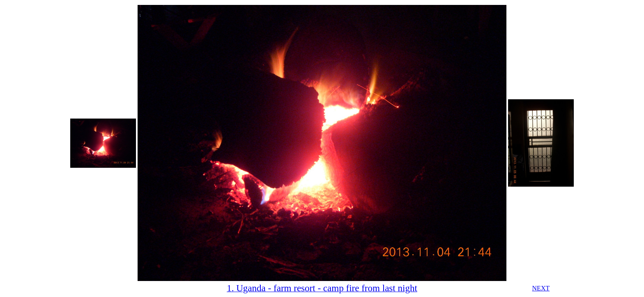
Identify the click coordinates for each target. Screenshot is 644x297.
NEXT (541, 288)
